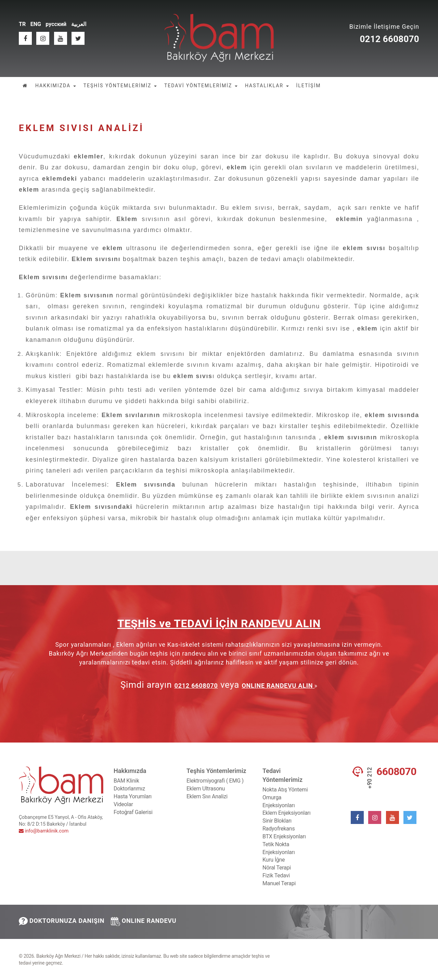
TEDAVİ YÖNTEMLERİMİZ (201, 86)
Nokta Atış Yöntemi (285, 790)
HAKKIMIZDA (56, 86)
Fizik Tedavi (276, 875)
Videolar (123, 804)
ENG (36, 24)
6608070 (396, 772)
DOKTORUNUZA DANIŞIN (62, 921)
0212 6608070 (389, 39)
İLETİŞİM (309, 86)
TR (22, 24)
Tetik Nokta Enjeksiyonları (279, 848)
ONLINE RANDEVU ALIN (278, 686)
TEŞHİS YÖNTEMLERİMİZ (120, 86)
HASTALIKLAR (267, 86)
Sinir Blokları (277, 821)
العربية (79, 24)
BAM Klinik (126, 781)
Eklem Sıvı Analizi (207, 796)
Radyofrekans (279, 829)
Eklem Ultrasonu (206, 789)
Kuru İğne (274, 860)
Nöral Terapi (277, 868)
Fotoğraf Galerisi (133, 812)
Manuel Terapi (279, 883)
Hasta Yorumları (133, 796)
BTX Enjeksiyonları (284, 836)
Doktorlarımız (129, 789)
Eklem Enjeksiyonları (286, 813)
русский (56, 24)
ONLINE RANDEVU (144, 921)
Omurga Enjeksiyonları (279, 801)
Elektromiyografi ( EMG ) (215, 781)
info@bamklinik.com (44, 831)
